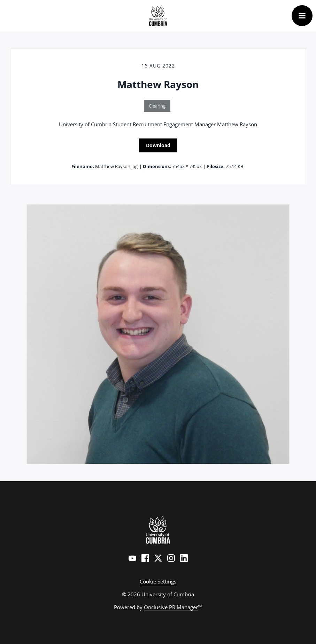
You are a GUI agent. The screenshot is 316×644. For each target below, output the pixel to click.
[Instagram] (171, 558)
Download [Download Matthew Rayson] (158, 145)
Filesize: (216, 166)
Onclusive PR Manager (171, 607)
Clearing (157, 106)
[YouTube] (132, 558)
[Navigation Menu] (302, 16)
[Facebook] (145, 558)
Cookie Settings (158, 581)
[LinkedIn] (184, 558)
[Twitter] (158, 558)
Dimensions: (157, 166)
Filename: (83, 166)
